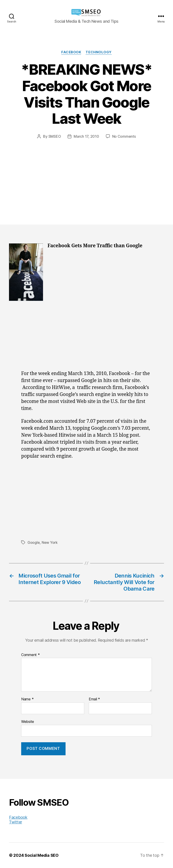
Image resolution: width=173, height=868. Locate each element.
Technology (99, 52)
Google (34, 542)
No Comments (124, 136)
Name (27, 699)
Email (94, 699)
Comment (31, 655)
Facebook (71, 52)
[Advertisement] (86, 173)
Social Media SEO (42, 855)
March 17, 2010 (86, 136)
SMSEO (55, 136)
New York (50, 542)
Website (28, 722)
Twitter (16, 822)
